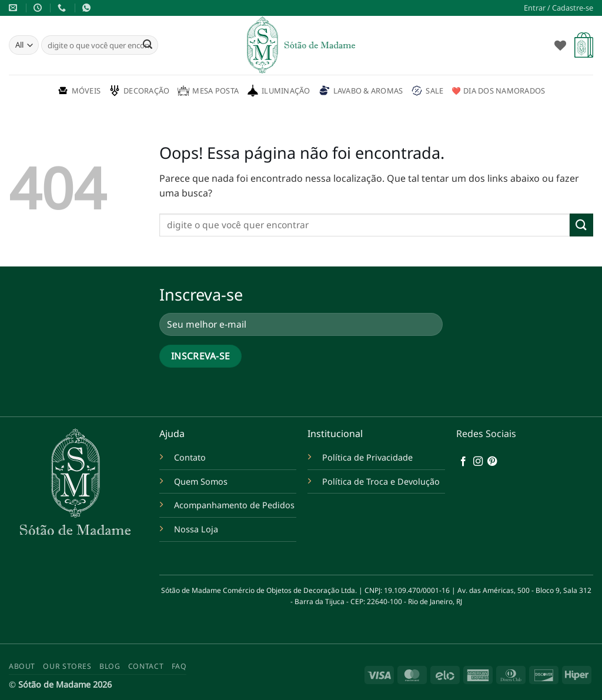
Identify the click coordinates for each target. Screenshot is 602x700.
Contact (146, 666)
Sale (427, 91)
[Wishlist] (560, 45)
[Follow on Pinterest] (492, 462)
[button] (558, 8)
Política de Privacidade (367, 457)
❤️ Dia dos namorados (498, 91)
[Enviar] (148, 45)
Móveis (79, 91)
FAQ (179, 666)
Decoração (139, 91)
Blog (110, 666)
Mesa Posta (208, 91)
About (22, 666)
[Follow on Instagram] (478, 462)
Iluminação (279, 91)
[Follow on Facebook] (463, 462)
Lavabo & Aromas (361, 91)
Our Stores (67, 666)
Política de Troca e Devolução (381, 481)
